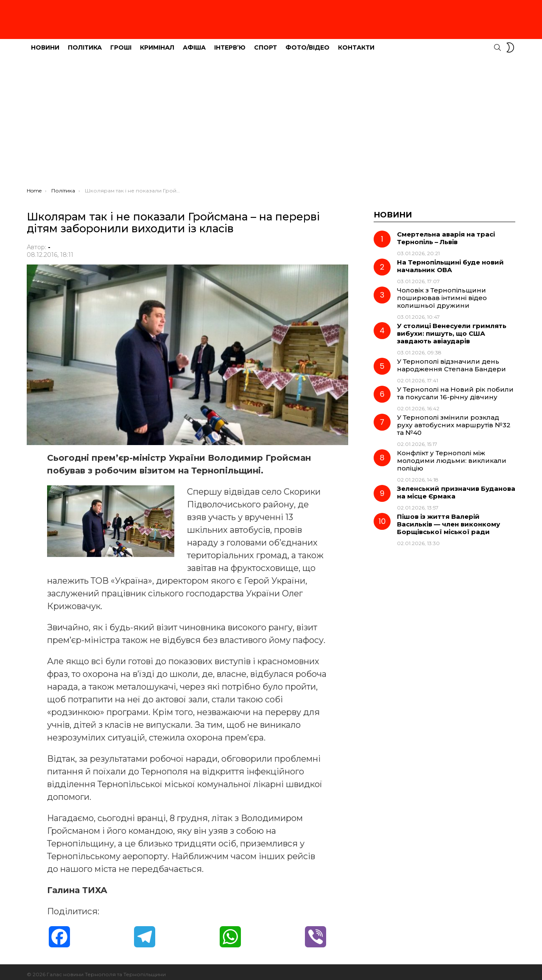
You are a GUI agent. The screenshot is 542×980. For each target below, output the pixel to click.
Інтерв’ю (230, 43)
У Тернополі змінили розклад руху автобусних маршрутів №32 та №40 (454, 420)
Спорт (265, 43)
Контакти (356, 43)
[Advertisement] (271, 119)
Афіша (194, 43)
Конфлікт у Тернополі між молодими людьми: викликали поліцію (452, 456)
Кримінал (157, 43)
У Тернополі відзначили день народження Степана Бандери (451, 361)
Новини (45, 43)
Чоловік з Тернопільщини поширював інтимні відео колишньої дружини (442, 293)
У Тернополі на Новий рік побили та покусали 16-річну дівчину (455, 388)
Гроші (121, 43)
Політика (85, 43)
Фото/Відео (307, 43)
